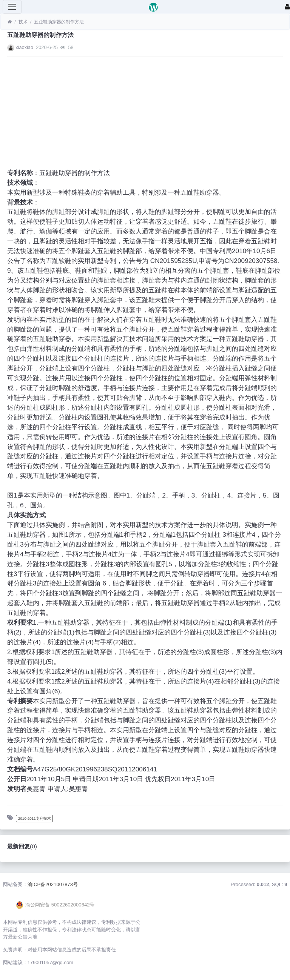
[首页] (10, 22)
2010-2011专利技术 (35, 818)
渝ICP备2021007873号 (53, 884)
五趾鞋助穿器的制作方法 (59, 22)
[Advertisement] (145, 115)
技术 (23, 22)
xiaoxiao (24, 47)
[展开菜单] (12, 7)
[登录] (287, 7)
